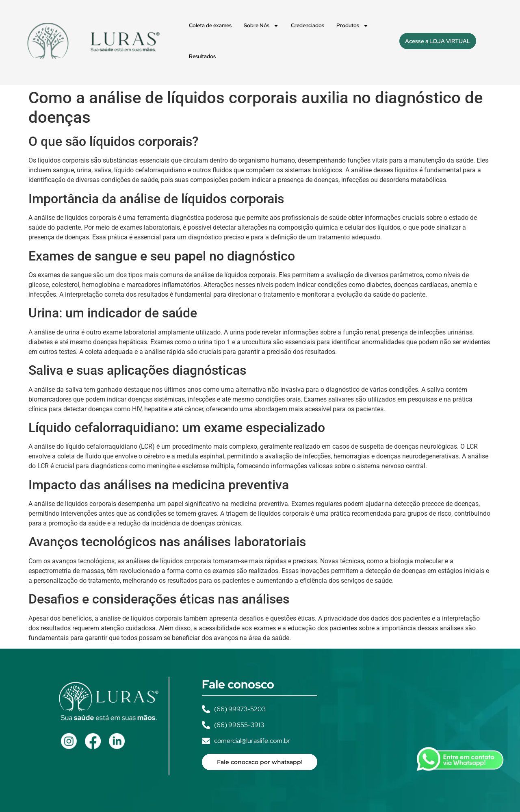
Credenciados (308, 25)
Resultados (202, 56)
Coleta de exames (210, 25)
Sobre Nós (261, 26)
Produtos (352, 26)
